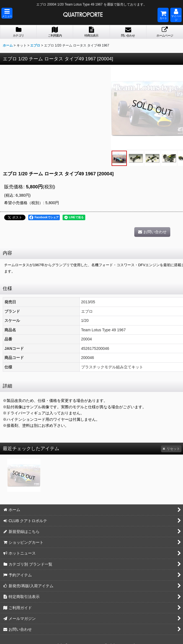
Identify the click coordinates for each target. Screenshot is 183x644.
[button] (7, 13)
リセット (171, 449)
